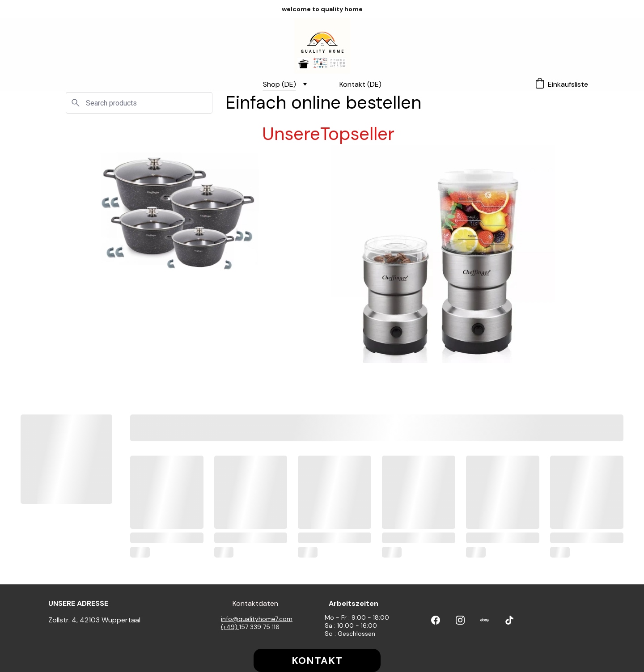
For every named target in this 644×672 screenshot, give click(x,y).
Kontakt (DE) (360, 84)
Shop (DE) (280, 84)
